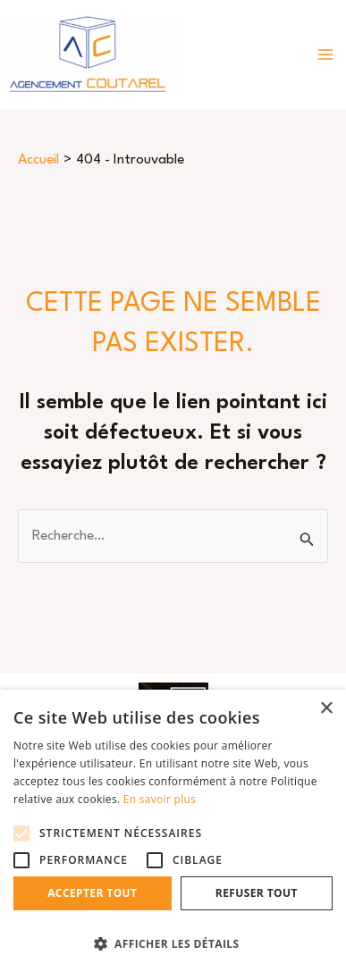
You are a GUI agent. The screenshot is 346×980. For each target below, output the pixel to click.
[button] (173, 944)
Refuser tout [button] (257, 893)
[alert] (173, 835)
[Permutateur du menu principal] (326, 54)
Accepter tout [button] (92, 893)
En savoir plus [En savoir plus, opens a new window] (160, 799)
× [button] (326, 709)
